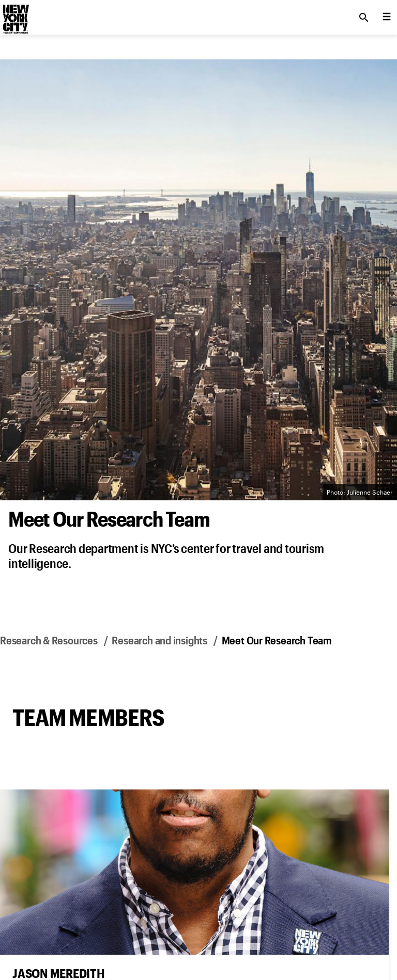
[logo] (15, 14)
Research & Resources (49, 640)
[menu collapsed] (387, 18)
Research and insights (159, 640)
